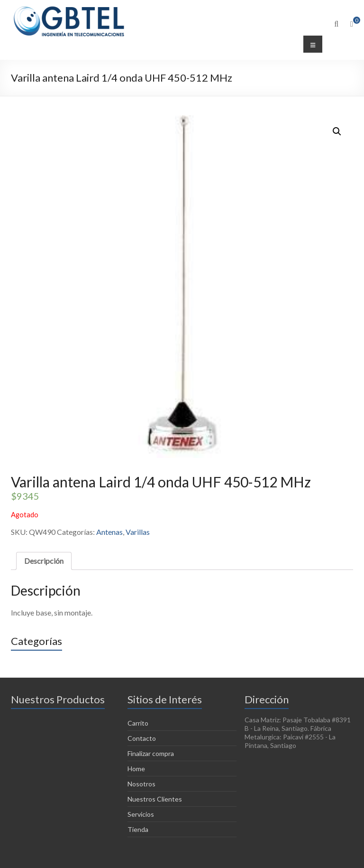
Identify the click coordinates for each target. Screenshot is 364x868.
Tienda (138, 829)
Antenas (109, 532)
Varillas (138, 532)
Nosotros (141, 784)
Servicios (141, 814)
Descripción (44, 561)
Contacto (142, 738)
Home (136, 769)
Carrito (138, 723)
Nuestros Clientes (155, 799)
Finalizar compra (151, 753)
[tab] (44, 561)
